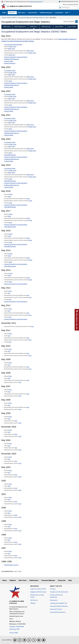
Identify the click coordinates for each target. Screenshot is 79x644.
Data (47, 17)
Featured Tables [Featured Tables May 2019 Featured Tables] (9, 187)
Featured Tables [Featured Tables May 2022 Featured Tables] (9, 111)
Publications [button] (33, 13)
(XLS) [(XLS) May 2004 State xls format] (9, 446)
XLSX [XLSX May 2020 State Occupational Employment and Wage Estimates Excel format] (13, 146)
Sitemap (53, 589)
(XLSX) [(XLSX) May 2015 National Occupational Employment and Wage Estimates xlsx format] (11, 254)
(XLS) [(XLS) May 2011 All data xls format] (10, 342)
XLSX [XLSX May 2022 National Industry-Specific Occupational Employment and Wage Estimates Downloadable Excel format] (34, 103)
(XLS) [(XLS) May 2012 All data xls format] (10, 317)
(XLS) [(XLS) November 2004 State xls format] (9, 432)
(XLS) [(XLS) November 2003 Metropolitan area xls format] (16, 461)
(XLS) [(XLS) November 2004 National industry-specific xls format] (20, 436)
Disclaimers (54, 600)
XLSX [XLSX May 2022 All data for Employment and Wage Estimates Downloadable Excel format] (10, 105)
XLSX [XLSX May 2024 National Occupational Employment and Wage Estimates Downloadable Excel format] (15, 47)
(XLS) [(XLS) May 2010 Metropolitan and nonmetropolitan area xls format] (28, 353)
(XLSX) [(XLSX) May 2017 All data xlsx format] (10, 223)
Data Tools (23, 580)
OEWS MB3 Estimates (10, 155)
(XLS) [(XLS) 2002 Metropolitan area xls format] (16, 488)
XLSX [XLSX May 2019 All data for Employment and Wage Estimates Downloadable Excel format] (10, 179)
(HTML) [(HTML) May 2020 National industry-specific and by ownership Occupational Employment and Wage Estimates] (31, 151)
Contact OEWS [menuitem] (72, 27)
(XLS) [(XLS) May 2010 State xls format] (9, 351)
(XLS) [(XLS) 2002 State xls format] (9, 486)
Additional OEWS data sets (12, 59)
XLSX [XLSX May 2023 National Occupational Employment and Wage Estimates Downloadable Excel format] (15, 73)
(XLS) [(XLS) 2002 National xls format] (10, 484)
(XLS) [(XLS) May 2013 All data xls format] (10, 299)
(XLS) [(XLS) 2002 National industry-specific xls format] (20, 490)
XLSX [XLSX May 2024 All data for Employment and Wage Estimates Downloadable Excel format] (10, 55)
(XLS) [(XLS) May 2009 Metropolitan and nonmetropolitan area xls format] (28, 367)
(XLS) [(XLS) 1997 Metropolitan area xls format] (16, 556)
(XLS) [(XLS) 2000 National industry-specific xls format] (20, 517)
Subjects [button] (12, 13)
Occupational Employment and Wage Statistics (31, 17)
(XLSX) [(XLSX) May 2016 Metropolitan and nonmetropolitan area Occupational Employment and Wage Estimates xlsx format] (28, 238)
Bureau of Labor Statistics (9, 17)
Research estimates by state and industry (16, 57)
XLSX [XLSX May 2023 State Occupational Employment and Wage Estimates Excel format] (13, 75)
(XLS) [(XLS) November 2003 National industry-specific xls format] (20, 463)
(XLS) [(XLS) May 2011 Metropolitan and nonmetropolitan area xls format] (28, 338)
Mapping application (10, 63)
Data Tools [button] (21, 13)
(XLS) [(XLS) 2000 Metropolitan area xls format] (16, 515)
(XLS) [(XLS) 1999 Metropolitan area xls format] (16, 529)
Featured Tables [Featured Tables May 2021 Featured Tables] (9, 135)
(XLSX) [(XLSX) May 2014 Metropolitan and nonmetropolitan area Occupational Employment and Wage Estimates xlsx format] (28, 278)
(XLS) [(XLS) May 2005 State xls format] (9, 419)
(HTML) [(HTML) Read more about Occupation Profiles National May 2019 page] (11, 170)
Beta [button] (67, 13)
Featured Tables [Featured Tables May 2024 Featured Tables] (9, 61)
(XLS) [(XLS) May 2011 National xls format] (10, 334)
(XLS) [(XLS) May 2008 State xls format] (9, 378)
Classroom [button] (59, 13)
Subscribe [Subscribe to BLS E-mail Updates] (75, 4)
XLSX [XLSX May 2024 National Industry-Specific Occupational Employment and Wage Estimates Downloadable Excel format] (34, 53)
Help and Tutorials (56, 609)
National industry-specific (11, 565)
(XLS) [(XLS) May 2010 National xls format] (10, 349)
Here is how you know (36, 2)
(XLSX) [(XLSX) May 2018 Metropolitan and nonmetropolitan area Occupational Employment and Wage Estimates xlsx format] (28, 199)
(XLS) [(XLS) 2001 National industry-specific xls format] (20, 504)
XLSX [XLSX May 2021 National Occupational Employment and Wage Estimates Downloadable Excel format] (15, 120)
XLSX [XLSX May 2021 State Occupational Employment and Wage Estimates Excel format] (13, 123)
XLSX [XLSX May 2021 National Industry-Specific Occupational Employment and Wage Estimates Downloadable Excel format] (34, 127)
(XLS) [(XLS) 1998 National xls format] (10, 538)
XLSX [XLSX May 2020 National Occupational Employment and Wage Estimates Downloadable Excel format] (15, 144)
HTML (11, 47)
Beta (70, 580)
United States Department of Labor (68, 2)
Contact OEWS (14, 633)
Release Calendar (68, 4)
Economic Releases (48, 580)
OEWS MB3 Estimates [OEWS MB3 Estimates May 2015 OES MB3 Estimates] (10, 266)
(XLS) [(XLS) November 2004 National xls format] (10, 430)
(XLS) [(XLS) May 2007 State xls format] (9, 392)
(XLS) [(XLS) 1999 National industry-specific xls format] (20, 531)
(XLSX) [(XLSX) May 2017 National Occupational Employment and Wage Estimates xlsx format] (11, 214)
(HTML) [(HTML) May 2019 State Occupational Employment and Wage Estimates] (9, 173)
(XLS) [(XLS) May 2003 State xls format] (9, 473)
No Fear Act (34, 600)
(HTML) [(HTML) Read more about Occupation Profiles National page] (11, 144)
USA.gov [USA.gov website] (33, 603)
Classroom (62, 580)
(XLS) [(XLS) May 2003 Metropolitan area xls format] (16, 475)
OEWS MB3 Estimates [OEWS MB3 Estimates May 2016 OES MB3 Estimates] (10, 246)
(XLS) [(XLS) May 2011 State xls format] (9, 336)
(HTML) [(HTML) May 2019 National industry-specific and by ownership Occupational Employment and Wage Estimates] (31, 177)
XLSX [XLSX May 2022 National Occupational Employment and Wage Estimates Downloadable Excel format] (15, 96)
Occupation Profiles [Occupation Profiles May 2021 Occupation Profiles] (10, 94)
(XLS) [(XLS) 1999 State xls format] (9, 526)
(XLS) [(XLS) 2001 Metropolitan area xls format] (16, 502)
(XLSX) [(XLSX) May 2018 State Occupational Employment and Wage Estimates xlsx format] (9, 196)
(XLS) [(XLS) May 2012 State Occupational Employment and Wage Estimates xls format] (9, 311)
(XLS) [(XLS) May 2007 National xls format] (10, 390)
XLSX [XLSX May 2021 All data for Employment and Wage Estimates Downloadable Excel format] (10, 129)
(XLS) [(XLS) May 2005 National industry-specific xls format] (20, 423)
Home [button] (4, 13)
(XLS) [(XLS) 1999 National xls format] (10, 524)
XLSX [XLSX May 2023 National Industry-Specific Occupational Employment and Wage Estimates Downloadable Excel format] (34, 79)
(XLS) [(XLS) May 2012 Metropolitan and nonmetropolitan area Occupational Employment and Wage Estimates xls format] (28, 313)
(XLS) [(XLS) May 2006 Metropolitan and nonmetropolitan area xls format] (28, 407)
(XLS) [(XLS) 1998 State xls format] (9, 540)
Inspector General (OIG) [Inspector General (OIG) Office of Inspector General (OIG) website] (38, 589)
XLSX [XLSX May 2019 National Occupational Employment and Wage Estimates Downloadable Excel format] (15, 170)
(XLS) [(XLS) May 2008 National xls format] (10, 376)
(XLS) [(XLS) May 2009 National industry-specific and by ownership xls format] (30, 369)
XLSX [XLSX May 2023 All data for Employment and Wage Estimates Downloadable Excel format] (10, 81)
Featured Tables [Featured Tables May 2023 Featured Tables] (9, 87)
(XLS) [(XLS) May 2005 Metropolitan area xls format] (16, 421)
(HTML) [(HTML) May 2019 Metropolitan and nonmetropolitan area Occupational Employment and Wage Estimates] (28, 175)
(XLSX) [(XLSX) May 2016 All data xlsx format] (10, 242)
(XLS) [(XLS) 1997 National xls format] (10, 551)
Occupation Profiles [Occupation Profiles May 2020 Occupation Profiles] (10, 142)
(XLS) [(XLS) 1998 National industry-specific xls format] (20, 544)
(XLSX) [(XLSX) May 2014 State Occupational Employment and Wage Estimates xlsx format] (9, 275)
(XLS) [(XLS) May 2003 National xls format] (10, 470)
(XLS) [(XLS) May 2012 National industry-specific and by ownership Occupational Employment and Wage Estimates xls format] (30, 315)
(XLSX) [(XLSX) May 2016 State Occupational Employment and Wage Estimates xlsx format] (9, 236)
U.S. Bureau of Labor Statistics (19, 6)
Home (4, 580)
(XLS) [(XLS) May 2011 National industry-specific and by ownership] (30, 340)
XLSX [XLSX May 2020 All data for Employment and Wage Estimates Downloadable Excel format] (10, 153)
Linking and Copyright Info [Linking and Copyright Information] (59, 603)
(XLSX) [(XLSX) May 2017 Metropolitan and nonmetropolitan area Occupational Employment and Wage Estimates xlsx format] (28, 218)
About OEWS (59, 27)
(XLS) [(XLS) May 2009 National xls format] (10, 363)
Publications (34, 580)
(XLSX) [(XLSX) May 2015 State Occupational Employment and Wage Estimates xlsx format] (9, 256)
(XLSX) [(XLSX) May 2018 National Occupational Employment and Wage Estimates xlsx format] (11, 194)
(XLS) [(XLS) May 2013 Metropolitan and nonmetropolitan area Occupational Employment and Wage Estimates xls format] (28, 295)
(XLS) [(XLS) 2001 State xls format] (9, 499)
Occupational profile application (13, 44)
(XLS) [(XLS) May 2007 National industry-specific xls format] (20, 396)
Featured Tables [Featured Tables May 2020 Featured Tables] (9, 161)
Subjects (13, 580)
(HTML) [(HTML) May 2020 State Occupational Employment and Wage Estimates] (9, 146)
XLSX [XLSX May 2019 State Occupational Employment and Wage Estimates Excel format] (13, 173)
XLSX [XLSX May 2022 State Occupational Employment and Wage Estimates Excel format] (13, 99)
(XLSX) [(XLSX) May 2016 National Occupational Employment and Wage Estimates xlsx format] (11, 234)
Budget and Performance (38, 592)
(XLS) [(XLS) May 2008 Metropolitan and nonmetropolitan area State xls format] (28, 380)
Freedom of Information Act (59, 592)
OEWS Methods (46, 27)
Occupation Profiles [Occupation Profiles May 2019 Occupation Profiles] (10, 168)
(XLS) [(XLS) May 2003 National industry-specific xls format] (20, 477)
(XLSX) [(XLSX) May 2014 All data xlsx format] (10, 282)
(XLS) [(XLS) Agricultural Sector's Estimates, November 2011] (32, 326)
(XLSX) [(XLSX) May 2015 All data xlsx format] (10, 262)
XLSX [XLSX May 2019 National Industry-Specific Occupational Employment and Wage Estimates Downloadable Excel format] (34, 177)
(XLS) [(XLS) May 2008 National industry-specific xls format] (20, 382)
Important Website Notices (59, 606)
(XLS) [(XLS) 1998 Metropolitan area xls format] (16, 542)
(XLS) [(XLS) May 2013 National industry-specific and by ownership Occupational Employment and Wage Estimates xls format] (30, 297)
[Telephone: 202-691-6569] (18, 627)
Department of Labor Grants (37, 596)
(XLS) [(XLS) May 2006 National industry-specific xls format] (20, 409)
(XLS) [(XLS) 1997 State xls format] (9, 553)
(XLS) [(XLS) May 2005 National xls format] (10, 417)
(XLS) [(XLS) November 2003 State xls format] (9, 459)
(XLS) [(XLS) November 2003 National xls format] (10, 457)
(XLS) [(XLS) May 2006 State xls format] (9, 405)
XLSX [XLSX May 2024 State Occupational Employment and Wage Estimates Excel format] (13, 49)
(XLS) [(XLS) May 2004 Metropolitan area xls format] (16, 448)
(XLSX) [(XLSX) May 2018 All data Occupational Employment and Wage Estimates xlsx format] (10, 203)
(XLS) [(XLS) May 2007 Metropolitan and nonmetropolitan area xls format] (28, 394)
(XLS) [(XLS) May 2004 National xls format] (10, 443)
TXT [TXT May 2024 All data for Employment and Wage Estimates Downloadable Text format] (14, 55)
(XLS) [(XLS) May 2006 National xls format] (10, 403)
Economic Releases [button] (46, 13)
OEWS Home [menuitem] (7, 27)
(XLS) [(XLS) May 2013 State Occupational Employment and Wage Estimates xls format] (9, 293)
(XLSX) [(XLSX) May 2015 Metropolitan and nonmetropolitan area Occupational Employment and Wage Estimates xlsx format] (28, 258)
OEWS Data (33, 27)
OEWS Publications (20, 27)
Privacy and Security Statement (56, 596)
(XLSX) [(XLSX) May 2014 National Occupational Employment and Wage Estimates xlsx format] (11, 273)
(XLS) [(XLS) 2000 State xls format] (9, 513)
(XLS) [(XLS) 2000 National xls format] (10, 511)
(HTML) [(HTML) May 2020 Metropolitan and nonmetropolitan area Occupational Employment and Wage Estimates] (28, 149)
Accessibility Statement (58, 612)
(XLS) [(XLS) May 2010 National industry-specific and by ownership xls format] (30, 355)
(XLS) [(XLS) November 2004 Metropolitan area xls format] (16, 434)
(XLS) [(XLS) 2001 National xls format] (10, 497)
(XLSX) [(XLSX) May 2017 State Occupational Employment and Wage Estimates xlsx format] (9, 216)
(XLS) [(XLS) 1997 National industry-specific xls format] (20, 558)
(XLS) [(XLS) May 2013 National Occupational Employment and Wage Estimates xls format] (10, 291)
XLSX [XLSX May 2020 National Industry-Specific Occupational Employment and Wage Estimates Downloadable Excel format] (34, 151)
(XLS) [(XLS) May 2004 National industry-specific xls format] (20, 450)
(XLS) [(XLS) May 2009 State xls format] (9, 365)
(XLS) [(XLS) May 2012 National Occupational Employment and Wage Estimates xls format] (10, 309)
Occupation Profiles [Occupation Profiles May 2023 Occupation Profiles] (10, 71)
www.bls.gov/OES (14, 629)
